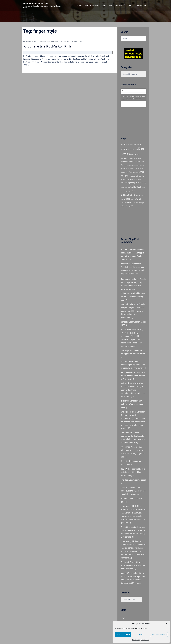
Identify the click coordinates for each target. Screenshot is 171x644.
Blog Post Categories (92, 5)
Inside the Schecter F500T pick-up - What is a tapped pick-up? (132, 404)
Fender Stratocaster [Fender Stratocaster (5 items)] (133, 165)
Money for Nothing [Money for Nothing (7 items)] (127, 180)
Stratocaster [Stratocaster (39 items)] (128, 195)
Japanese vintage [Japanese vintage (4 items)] (139, 169)
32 (131, 325)
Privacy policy (145, 640)
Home (80, 5)
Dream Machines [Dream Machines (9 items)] (127, 162)
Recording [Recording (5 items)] (143, 183)
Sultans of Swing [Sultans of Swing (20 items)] (133, 199)
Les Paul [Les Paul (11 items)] (129, 172)
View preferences (159, 634)
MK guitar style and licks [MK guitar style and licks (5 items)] (137, 176)
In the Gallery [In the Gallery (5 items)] (130, 169)
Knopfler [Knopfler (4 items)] (123, 172)
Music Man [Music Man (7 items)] (137, 180)
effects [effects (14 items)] (137, 162)
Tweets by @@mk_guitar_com (133, 98)
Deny (141, 634)
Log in (123, 617)
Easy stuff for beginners (50, 41)
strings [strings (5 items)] (138, 195)
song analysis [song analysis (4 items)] (128, 191)
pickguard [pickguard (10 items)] (130, 183)
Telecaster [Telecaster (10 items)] (125, 203)
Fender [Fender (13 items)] (124, 165)
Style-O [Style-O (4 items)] (143, 195)
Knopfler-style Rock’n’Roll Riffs (48, 46)
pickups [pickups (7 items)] (137, 183)
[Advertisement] (131, 122)
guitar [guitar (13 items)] (123, 168)
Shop (104, 5)
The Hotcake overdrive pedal (133, 480)
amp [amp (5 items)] (122, 145)
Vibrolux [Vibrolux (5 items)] (136, 203)
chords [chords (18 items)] (124, 149)
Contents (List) (120, 5)
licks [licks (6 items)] (135, 172)
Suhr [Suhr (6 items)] (122, 199)
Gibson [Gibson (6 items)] (141, 165)
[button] (167, 624)
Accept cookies (123, 634)
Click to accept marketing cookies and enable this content (133, 98)
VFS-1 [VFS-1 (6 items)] (131, 203)
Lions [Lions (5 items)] (138, 172)
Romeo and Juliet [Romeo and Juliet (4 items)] (125, 187)
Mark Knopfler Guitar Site (36, 3)
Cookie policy (136, 640)
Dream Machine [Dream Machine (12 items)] (135, 158)
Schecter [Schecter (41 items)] (136, 187)
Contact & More (141, 5)
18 (131, 407)
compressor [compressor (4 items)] (131, 149)
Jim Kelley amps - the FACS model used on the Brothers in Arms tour (133, 376)
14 (135, 465)
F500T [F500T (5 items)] (143, 162)
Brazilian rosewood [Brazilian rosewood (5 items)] (135, 145)
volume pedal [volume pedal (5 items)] (129, 206)
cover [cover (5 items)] (136, 149)
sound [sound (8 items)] (134, 191)
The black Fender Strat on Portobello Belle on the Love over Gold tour (133, 565)
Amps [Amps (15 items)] (126, 144)
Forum (130, 5)
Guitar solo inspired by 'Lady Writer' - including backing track (133, 297)
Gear (110, 5)
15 (130, 259)
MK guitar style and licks (72, 41)
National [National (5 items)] (123, 183)
